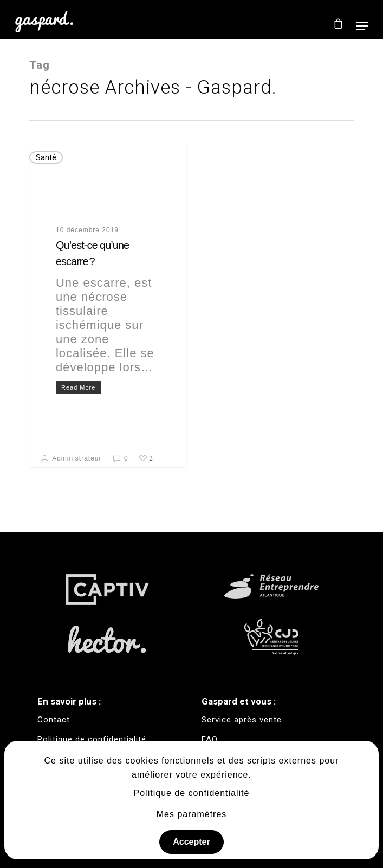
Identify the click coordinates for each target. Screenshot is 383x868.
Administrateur (71, 459)
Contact (54, 720)
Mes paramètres (192, 814)
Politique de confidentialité (192, 793)
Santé (46, 157)
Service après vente (242, 720)
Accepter (191, 842)
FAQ (210, 739)
